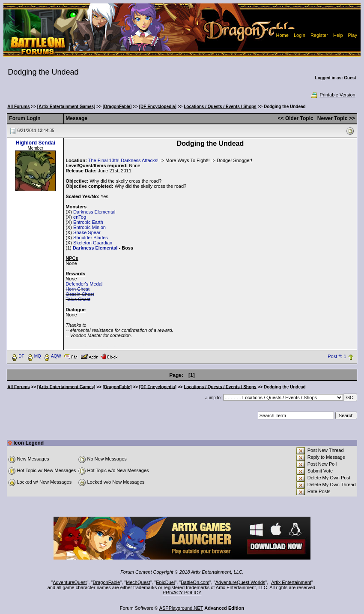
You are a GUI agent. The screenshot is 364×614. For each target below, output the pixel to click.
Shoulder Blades (91, 238)
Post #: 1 (337, 356)
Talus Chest (78, 299)
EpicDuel (165, 582)
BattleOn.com (195, 582)
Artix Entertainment (291, 582)
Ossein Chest (80, 294)
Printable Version (333, 95)
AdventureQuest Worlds (240, 582)
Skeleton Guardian (93, 243)
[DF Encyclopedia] (158, 107)
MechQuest (138, 582)
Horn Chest (78, 289)
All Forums (18, 107)
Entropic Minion (90, 227)
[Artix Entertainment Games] (66, 107)
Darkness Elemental (94, 212)
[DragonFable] (117, 107)
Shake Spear (87, 232)
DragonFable (107, 582)
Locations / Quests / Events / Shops (220, 107)
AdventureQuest (70, 582)
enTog (80, 217)
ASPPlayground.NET (181, 608)
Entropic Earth (88, 222)
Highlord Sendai (36, 143)
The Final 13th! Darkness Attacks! (123, 160)
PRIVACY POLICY (182, 593)
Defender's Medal (84, 284)
